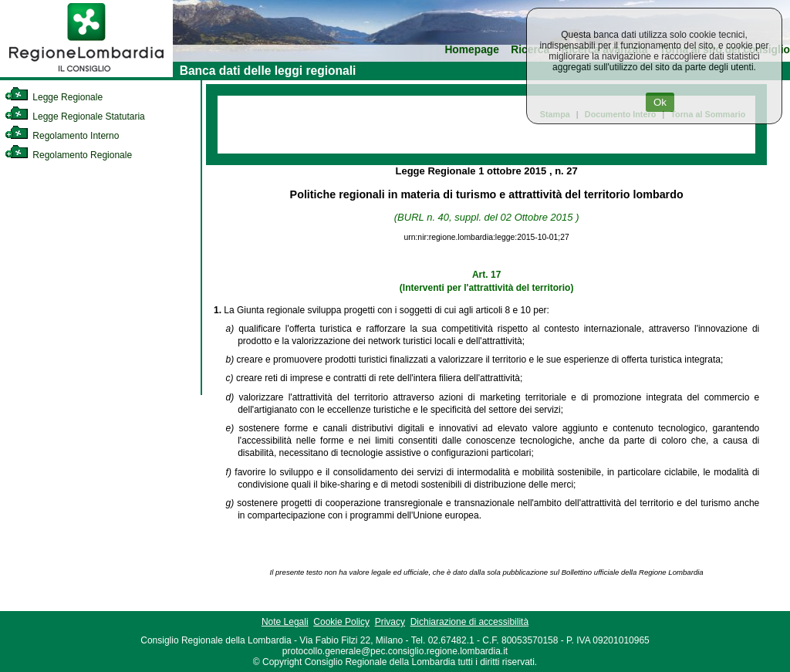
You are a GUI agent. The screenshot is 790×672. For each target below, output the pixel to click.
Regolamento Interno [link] (62, 136)
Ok (660, 102)
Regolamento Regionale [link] (68, 155)
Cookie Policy (341, 622)
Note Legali (285, 622)
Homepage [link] (472, 50)
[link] (86, 74)
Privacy (390, 622)
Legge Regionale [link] (54, 97)
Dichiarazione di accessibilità (469, 622)
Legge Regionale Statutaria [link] (75, 117)
